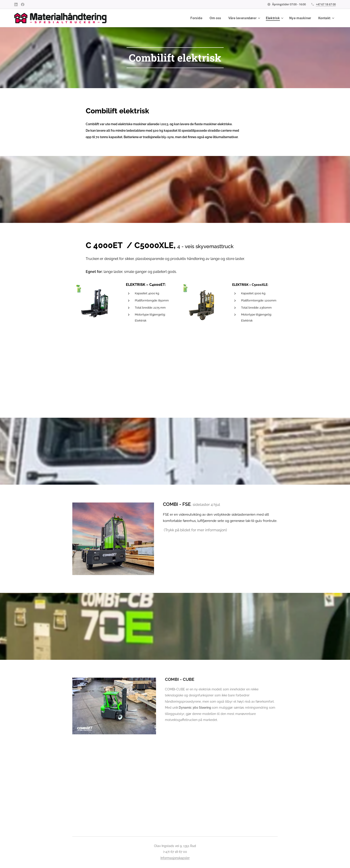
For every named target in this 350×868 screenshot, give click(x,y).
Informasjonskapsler (175, 858)
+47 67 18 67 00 (326, 4)
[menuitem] (196, 18)
